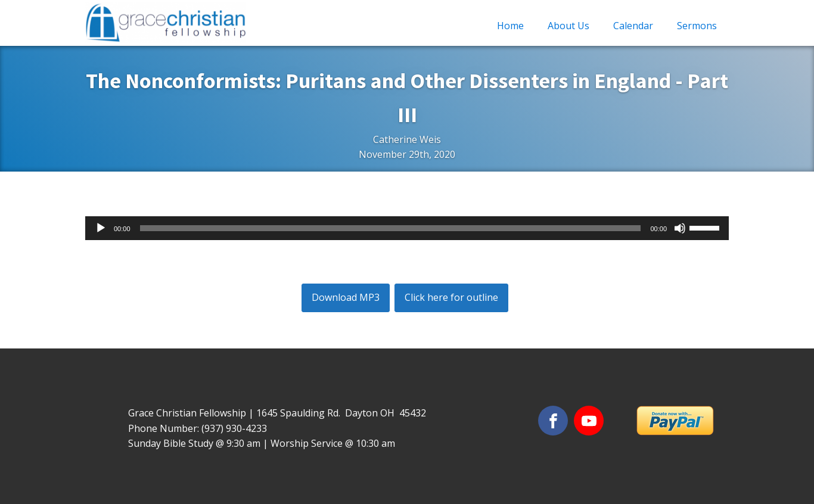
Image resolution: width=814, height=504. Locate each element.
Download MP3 (346, 297)
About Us (568, 26)
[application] (407, 228)
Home (510, 26)
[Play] (101, 228)
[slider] (391, 228)
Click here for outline (451, 297)
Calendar (633, 26)
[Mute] (680, 228)
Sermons (697, 26)
